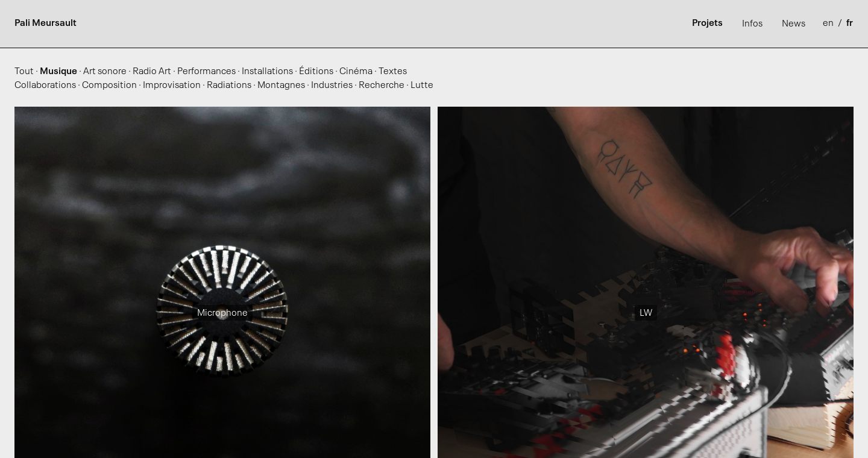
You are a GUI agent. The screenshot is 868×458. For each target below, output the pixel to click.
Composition (109, 86)
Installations (267, 72)
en (829, 24)
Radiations (229, 86)
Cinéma (356, 72)
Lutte (422, 86)
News (794, 24)
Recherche (382, 86)
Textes (393, 72)
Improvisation (172, 86)
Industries (332, 86)
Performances (206, 72)
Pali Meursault (46, 24)
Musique (58, 72)
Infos (752, 24)
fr (850, 24)
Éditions (316, 72)
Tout (24, 72)
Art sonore (105, 72)
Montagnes (281, 86)
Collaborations (45, 86)
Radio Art (152, 72)
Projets (707, 24)
